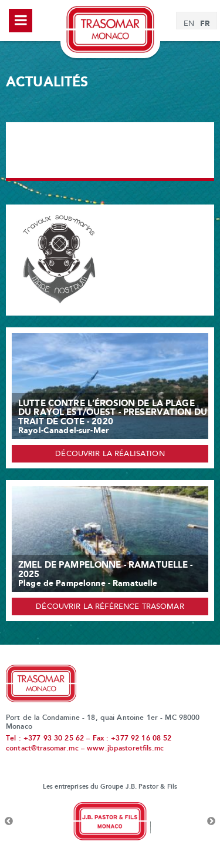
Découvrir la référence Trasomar (110, 607)
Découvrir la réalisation (110, 454)
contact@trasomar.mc (42, 749)
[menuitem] (189, 24)
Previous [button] (9, 822)
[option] (110, 822)
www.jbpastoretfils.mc (125, 749)
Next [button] (211, 822)
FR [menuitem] (205, 24)
